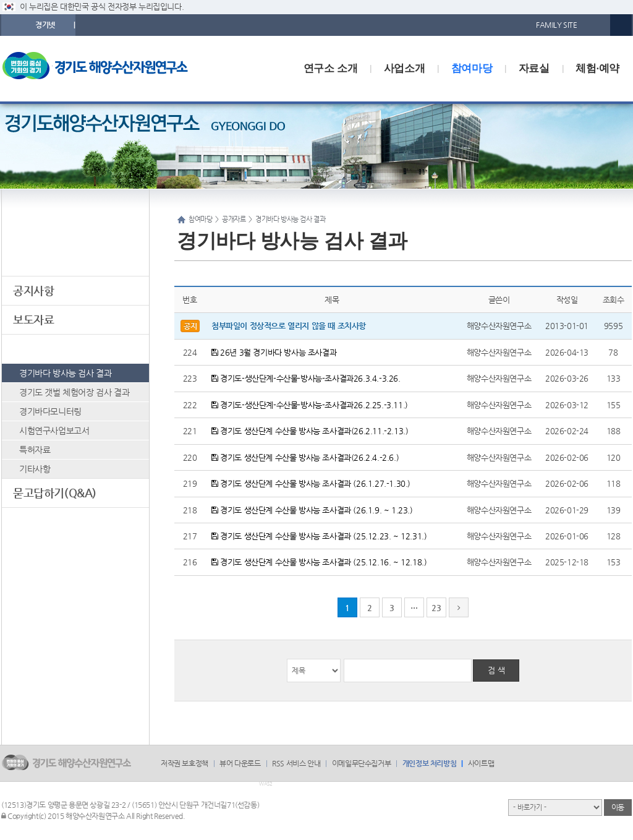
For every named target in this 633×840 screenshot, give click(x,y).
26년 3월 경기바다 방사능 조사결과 (274, 352)
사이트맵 (481, 763)
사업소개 (404, 68)
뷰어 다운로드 (240, 763)
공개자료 (33, 349)
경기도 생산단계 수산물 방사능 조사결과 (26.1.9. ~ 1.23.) (312, 510)
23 (436, 608)
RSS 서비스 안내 (296, 763)
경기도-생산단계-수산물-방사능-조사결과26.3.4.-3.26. (306, 378)
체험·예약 (597, 68)
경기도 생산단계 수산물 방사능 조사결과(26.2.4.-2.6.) (305, 457)
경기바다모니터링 (50, 411)
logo (103, 69)
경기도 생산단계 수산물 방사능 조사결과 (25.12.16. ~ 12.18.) (319, 562)
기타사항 (35, 469)
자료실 (534, 68)
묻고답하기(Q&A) (55, 493)
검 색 (496, 670)
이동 (618, 807)
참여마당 (472, 68)
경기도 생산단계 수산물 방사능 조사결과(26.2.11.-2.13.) (310, 431)
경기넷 (45, 25)
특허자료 (35, 450)
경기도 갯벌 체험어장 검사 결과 (74, 392)
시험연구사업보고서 (54, 431)
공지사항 (33, 290)
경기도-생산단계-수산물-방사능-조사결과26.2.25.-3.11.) (310, 405)
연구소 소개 (330, 68)
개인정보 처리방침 (429, 763)
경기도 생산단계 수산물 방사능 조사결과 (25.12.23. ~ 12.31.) (319, 536)
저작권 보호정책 (185, 763)
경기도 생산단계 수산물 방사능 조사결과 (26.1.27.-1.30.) (311, 483)
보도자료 (33, 319)
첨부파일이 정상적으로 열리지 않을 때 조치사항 (289, 326)
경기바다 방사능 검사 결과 (65, 373)
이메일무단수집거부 (361, 763)
